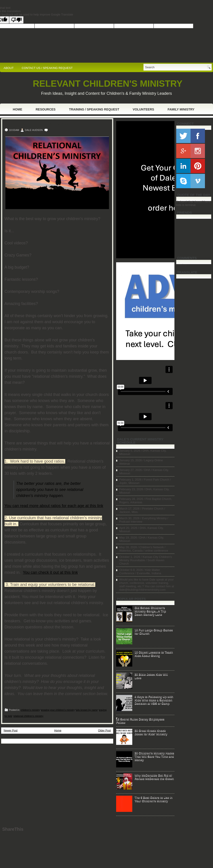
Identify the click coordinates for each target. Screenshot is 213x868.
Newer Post (11, 731)
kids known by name (87, 710)
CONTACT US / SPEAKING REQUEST (47, 68)
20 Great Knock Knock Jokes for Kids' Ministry (151, 732)
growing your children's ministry (58, 710)
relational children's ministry (28, 716)
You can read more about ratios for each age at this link (54, 506)
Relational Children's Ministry (40, 124)
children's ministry (30, 710)
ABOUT (9, 68)
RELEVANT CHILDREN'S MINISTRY (108, 84)
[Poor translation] (16, 20)
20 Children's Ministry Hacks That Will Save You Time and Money (154, 756)
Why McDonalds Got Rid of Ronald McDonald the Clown (154, 777)
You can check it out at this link (50, 572)
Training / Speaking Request (94, 109)
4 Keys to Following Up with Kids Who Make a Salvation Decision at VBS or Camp (154, 700)
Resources (46, 109)
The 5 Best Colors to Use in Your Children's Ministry (153, 799)
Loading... (183, 265)
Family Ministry (181, 109)
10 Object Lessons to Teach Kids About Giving (154, 654)
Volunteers (143, 109)
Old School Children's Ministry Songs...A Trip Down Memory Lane (150, 611)
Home (17, 109)
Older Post (104, 731)
